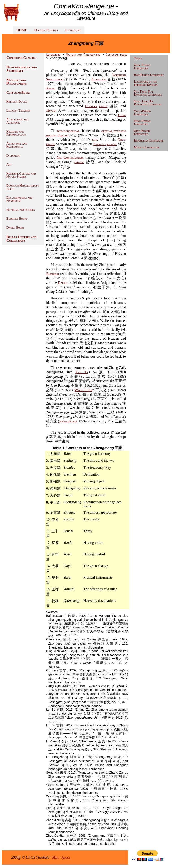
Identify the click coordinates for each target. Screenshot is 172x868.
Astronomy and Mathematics (17, 145)
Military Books (17, 102)
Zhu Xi (82, 372)
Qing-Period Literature (142, 132)
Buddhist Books (17, 219)
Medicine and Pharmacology (16, 133)
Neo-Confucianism (70, 157)
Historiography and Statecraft (22, 69)
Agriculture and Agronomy (17, 121)
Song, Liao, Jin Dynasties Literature (148, 103)
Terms (138, 58)
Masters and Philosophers (17, 82)
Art (9, 165)
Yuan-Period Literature (142, 113)
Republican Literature (149, 141)
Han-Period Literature (149, 75)
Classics (91, 106)
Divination (13, 156)
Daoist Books (15, 228)
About (66, 857)
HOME (22, 30)
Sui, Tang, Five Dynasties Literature (148, 93)
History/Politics (46, 30)
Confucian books (116, 55)
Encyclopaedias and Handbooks (19, 199)
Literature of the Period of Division (146, 83)
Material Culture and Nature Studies (21, 175)
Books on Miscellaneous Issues (23, 187)
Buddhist (53, 274)
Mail (56, 857)
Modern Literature (147, 147)
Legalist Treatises (19, 111)
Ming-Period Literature (142, 123)
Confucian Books (18, 93)
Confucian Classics (21, 58)
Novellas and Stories (21, 210)
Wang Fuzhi (84, 390)
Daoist (63, 283)
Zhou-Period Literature (142, 67)
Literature (73, 30)
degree (68, 421)
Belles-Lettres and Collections (21, 239)
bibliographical (68, 131)
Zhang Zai (99, 79)
